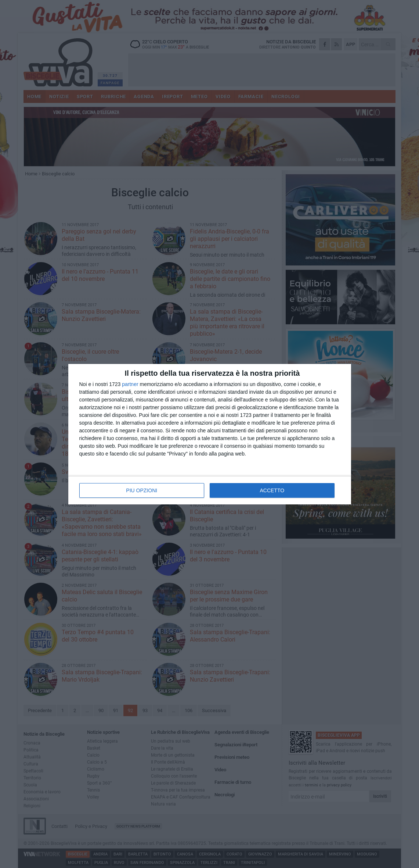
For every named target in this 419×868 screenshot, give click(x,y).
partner (130, 384)
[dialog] (210, 434)
